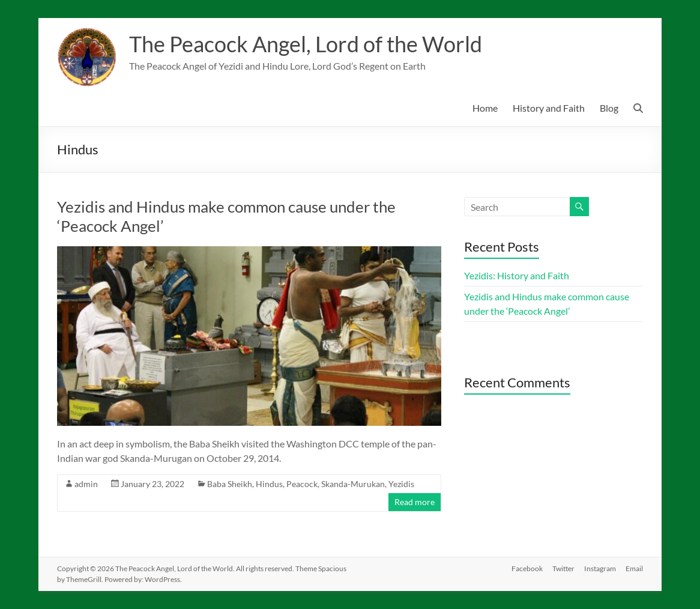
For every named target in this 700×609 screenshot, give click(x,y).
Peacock (302, 484)
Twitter (563, 568)
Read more (415, 502)
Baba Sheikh (230, 484)
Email (634, 568)
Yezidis (401, 484)
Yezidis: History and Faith (517, 275)
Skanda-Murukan (353, 484)
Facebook (527, 568)
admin (86, 484)
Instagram (600, 568)
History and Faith (549, 108)
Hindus (269, 484)
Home (485, 108)
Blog (609, 108)
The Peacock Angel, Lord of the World (306, 44)
